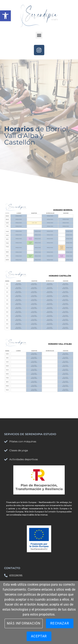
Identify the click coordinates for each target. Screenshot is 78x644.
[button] (5, 16)
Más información (24, 623)
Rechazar (60, 623)
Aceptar (39, 636)
